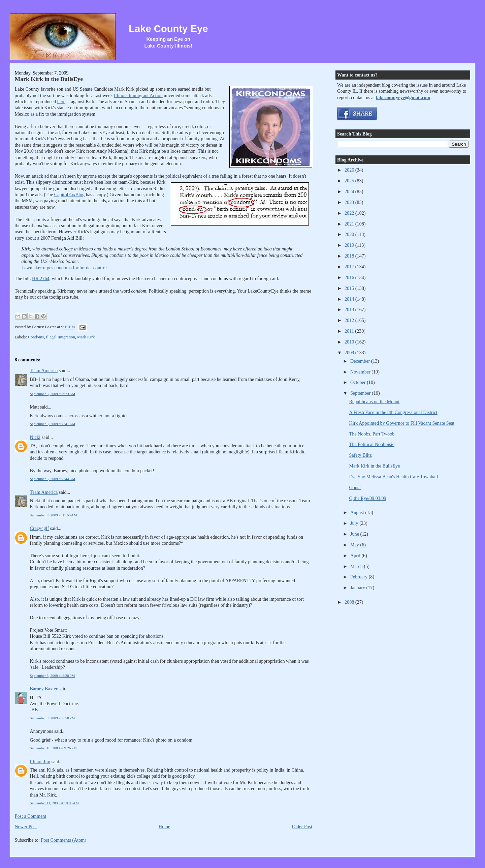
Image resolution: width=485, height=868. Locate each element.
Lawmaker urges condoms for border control (64, 268)
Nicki (35, 437)
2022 (350, 213)
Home (165, 827)
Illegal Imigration (60, 337)
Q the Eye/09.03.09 (368, 498)
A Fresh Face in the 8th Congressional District (393, 412)
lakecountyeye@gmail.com (403, 97)
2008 (350, 602)
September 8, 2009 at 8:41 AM (53, 424)
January (358, 588)
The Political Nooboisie (372, 444)
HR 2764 (41, 278)
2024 (350, 191)
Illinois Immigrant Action (138, 95)
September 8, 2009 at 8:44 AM (53, 479)
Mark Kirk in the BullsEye (49, 79)
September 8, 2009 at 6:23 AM (53, 394)
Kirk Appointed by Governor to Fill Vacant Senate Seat (402, 423)
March (357, 566)
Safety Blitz (361, 455)
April (356, 556)
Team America (44, 370)
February (360, 577)
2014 (350, 299)
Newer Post (26, 827)
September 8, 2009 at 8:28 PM (53, 676)
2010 (350, 342)
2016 (350, 277)
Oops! (355, 487)
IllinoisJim (40, 761)
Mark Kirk (86, 337)
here (61, 101)
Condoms (36, 337)
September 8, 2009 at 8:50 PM (53, 718)
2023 (350, 202)
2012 (350, 320)
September (361, 393)
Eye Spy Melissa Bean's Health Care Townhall (394, 477)
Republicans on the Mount (375, 401)
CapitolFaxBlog (69, 194)
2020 (350, 234)
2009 (350, 353)
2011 (350, 331)
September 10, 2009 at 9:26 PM (53, 748)
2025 (350, 181)
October (359, 382)
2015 (350, 288)
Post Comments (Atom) (63, 840)
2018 (350, 256)
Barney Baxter (44, 689)
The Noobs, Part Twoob (372, 434)
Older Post (302, 827)
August (358, 512)
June (355, 534)
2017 (350, 267)
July (355, 523)
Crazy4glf (40, 528)
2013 (350, 309)
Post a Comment (31, 816)
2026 (350, 170)
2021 (350, 224)
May (355, 545)
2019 (350, 245)
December (361, 361)
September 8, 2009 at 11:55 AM (54, 515)
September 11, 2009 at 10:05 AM (55, 803)
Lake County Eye (168, 29)
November (361, 372)
